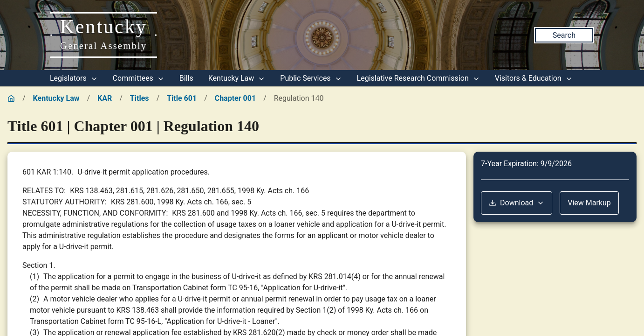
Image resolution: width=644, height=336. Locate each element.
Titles (140, 98)
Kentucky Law (237, 78)
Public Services (311, 78)
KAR (105, 98)
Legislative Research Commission (418, 78)
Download (517, 203)
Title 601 (182, 98)
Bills (186, 78)
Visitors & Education (534, 78)
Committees (139, 78)
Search (564, 35)
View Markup (589, 203)
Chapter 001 (235, 98)
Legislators (74, 78)
